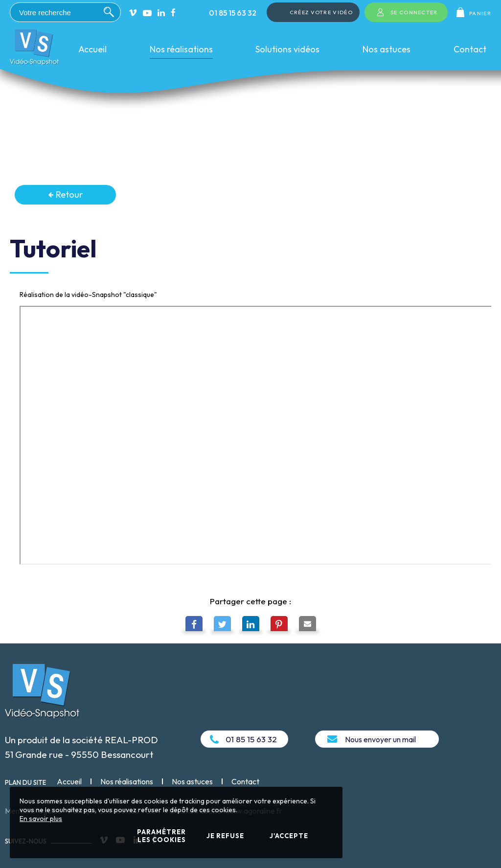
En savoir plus (41, 819)
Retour (66, 194)
